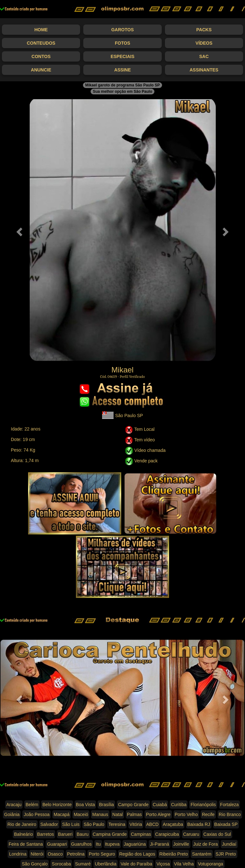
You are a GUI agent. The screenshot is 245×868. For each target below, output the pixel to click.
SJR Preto (226, 854)
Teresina (117, 824)
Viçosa (163, 864)
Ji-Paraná (160, 844)
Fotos (122, 43)
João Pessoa (37, 814)
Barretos (45, 834)
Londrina (18, 854)
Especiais (123, 56)
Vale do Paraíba (136, 864)
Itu (98, 844)
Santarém (202, 854)
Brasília (106, 805)
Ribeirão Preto (174, 854)
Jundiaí (229, 844)
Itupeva (112, 844)
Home (41, 30)
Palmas (134, 814)
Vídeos (204, 43)
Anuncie (41, 70)
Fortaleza (229, 805)
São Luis (71, 824)
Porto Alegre (158, 814)
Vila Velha (184, 864)
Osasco (55, 854)
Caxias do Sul (217, 834)
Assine (122, 70)
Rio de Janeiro (22, 824)
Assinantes (204, 70)
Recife (208, 814)
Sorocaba (61, 864)
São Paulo (94, 824)
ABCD (152, 824)
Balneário (23, 834)
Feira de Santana (26, 844)
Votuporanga (210, 864)
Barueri (65, 834)
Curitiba (179, 805)
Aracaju (14, 805)
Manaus (100, 814)
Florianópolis (203, 805)
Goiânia (12, 814)
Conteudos (41, 43)
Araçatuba (173, 824)
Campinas (141, 834)
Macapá (62, 814)
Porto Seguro (102, 854)
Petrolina (76, 854)
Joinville (181, 844)
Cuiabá (160, 805)
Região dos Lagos (137, 854)
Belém (32, 805)
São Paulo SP (122, 415)
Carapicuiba (167, 834)
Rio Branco (230, 814)
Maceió (81, 814)
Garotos (123, 30)
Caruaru (191, 834)
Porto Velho (186, 814)
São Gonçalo (35, 864)
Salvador (49, 824)
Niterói (37, 854)
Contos (41, 56)
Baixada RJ (199, 824)
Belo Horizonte (57, 805)
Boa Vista (85, 805)
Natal (118, 814)
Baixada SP (226, 824)
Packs (204, 30)
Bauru (82, 834)
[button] (18, 230)
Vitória (136, 824)
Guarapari (57, 844)
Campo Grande (133, 805)
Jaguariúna (135, 844)
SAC (204, 56)
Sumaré (83, 864)
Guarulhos (82, 844)
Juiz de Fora (206, 844)
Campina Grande (110, 834)
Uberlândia (106, 864)
